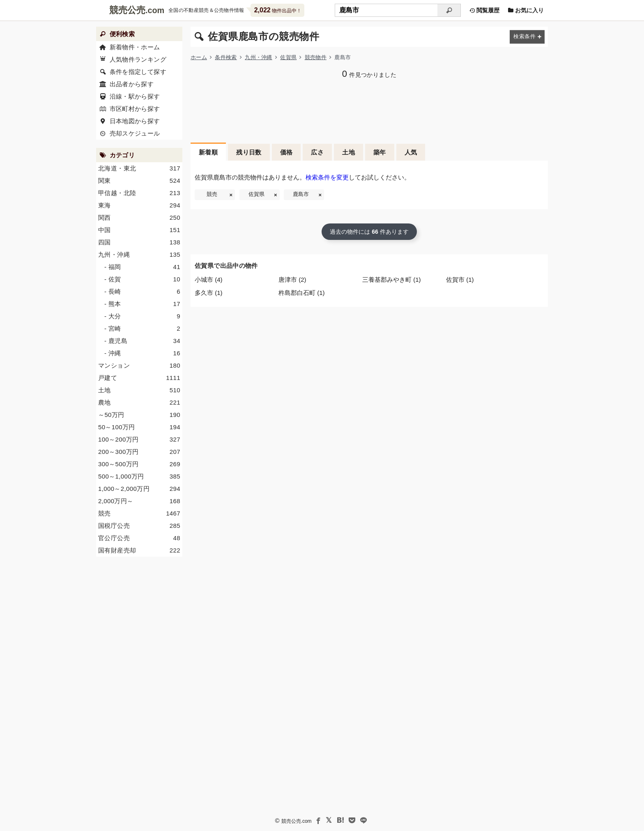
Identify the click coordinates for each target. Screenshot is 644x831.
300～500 (139, 464)
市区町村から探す (135, 109)
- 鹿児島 (142, 341)
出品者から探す (132, 84)
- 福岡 (142, 267)
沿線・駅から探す (135, 96)
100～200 (139, 440)
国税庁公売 (139, 526)
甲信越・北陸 (139, 193)
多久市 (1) (209, 293)
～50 (139, 415)
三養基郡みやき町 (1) (392, 280)
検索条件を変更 (327, 177)
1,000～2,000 (139, 489)
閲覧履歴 (484, 10)
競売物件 (316, 57)
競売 (212, 194)
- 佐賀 (142, 279)
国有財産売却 (139, 550)
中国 (139, 230)
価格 (286, 152)
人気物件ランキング (138, 59)
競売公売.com (297, 821)
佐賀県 (288, 57)
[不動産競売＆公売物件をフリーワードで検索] (386, 10)
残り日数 (249, 152)
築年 (380, 152)
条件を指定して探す (138, 72)
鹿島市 (301, 194)
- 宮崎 (142, 329)
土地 (348, 152)
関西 (139, 218)
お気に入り (526, 10)
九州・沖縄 (259, 57)
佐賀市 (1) (460, 280)
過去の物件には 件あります (369, 232)
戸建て (139, 378)
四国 (139, 242)
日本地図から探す (135, 121)
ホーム (199, 57)
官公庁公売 (139, 538)
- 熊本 (142, 304)
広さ (317, 152)
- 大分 (142, 316)
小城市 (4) (209, 280)
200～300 (139, 452)
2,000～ (139, 501)
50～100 (139, 427)
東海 (139, 205)
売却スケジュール (135, 133)
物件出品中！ (278, 10)
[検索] (449, 10)
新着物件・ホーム (135, 47)
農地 (139, 403)
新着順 (208, 152)
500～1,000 (139, 477)
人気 (411, 152)
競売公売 (127, 10)
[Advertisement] (369, 110)
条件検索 (226, 57)
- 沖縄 (142, 353)
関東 (139, 181)
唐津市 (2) (292, 280)
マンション (139, 366)
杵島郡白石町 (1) (302, 293)
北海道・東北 (139, 168)
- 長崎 (142, 292)
